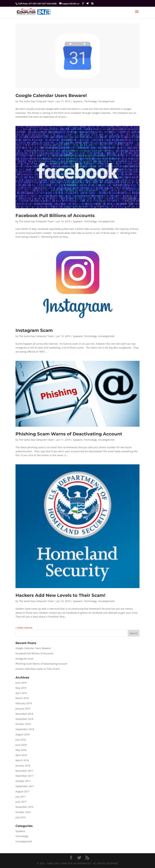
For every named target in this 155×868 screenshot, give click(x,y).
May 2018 (21, 750)
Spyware (78, 101)
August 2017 (22, 791)
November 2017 (24, 776)
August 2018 (22, 734)
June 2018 (21, 745)
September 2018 (25, 729)
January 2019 (23, 709)
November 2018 (24, 719)
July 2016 (21, 817)
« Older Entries (24, 628)
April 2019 (21, 693)
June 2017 (21, 802)
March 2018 (22, 760)
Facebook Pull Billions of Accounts (55, 216)
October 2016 (23, 812)
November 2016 (24, 807)
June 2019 (21, 683)
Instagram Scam (34, 330)
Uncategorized (106, 101)
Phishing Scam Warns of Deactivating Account (69, 434)
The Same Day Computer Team (36, 101)
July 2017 (21, 797)
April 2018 (21, 755)
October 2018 (23, 724)
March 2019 (22, 698)
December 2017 (24, 771)
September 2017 (25, 786)
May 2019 (21, 688)
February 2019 (24, 703)
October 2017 (23, 781)
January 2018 (23, 766)
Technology (90, 101)
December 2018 (24, 714)
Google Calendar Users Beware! (51, 95)
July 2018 (21, 740)
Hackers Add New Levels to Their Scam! (60, 595)
